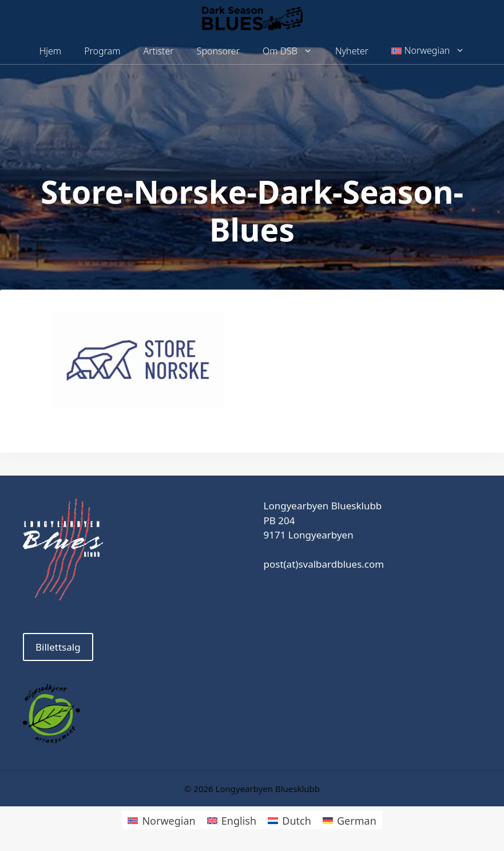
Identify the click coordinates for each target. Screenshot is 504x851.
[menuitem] (428, 51)
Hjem (50, 51)
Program (102, 51)
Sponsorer (218, 51)
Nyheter (352, 51)
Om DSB (293, 51)
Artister (158, 51)
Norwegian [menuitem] (168, 821)
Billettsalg (58, 647)
